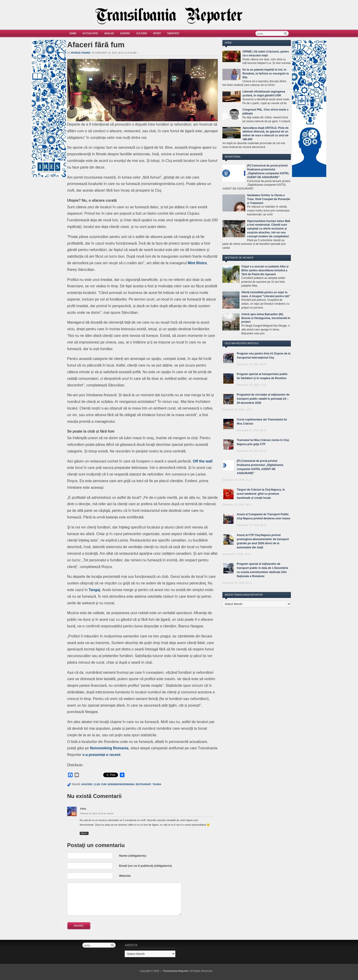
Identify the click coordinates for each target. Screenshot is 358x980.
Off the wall (203, 461)
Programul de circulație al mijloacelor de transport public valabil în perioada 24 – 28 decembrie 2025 (263, 399)
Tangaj (94, 590)
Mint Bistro (197, 263)
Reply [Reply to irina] (84, 833)
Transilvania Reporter (176, 971)
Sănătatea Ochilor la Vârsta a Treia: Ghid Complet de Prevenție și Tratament (269, 199)
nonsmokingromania (121, 784)
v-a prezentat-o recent (101, 755)
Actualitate (90, 33)
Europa (125, 33)
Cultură (142, 33)
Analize (109, 33)
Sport (157, 33)
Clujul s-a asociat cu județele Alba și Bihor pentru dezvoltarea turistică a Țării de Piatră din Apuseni (265, 270)
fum (104, 784)
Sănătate (173, 33)
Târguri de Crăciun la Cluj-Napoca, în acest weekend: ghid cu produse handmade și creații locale (261, 494)
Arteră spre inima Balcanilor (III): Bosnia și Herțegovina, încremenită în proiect (266, 318)
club (97, 784)
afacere (87, 784)
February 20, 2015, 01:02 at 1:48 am (97, 814)
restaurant (143, 784)
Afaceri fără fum (96, 45)
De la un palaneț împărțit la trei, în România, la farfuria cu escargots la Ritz (266, 74)
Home (73, 33)
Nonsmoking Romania (109, 748)
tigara (157, 784)
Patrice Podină (81, 53)
